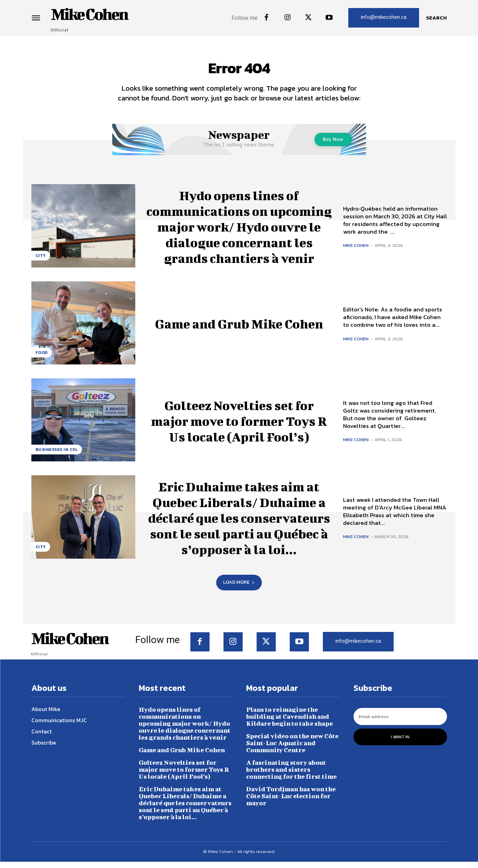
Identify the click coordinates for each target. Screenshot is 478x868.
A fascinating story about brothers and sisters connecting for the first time (291, 776)
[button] (436, 18)
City (41, 262)
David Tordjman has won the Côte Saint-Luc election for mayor (291, 802)
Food (42, 359)
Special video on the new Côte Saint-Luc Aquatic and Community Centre (292, 749)
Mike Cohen (356, 252)
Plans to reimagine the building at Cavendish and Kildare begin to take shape (290, 723)
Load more (239, 588)
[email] (400, 723)
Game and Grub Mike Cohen (239, 329)
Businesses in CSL (57, 456)
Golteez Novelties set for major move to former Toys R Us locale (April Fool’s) (239, 426)
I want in (400, 743)
